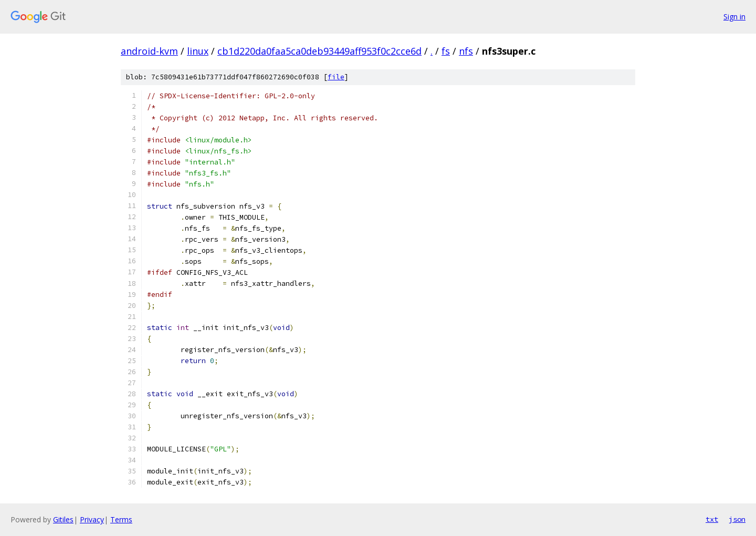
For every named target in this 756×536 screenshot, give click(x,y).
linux (198, 51)
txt (712, 519)
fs (446, 51)
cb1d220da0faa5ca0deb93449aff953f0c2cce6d (319, 51)
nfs (466, 51)
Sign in (734, 17)
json (737, 519)
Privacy (92, 519)
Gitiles (63, 519)
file (336, 77)
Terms (121, 519)
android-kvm (149, 51)
